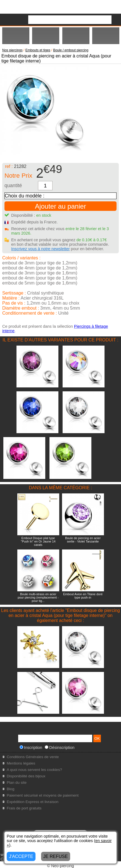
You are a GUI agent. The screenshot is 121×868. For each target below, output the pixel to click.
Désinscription (60, 748)
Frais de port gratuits (24, 808)
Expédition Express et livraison (33, 802)
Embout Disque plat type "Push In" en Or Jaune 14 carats (38, 541)
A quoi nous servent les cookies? (34, 770)
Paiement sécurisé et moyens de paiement (43, 795)
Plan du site (17, 783)
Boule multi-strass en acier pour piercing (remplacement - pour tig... (38, 597)
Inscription (31, 748)
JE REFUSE (56, 856)
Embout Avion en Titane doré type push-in (83, 596)
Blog (10, 789)
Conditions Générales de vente (33, 757)
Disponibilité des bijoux (26, 776)
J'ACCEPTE (21, 856)
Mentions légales (21, 763)
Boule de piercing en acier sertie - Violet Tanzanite (83, 540)
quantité (13, 185)
